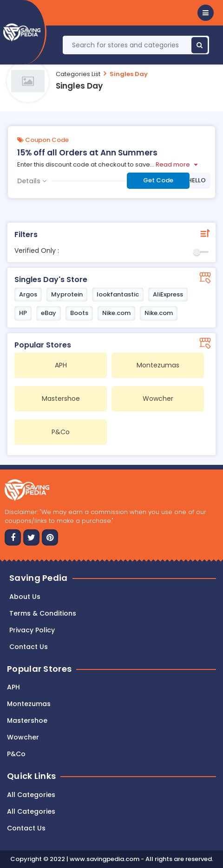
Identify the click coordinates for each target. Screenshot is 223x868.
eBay (49, 313)
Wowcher (23, 737)
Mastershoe (27, 720)
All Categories (31, 795)
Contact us (29, 647)
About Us (25, 597)
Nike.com (116, 313)
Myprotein (67, 294)
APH (13, 687)
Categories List (78, 74)
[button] (206, 13)
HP (23, 313)
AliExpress (168, 294)
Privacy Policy (32, 630)
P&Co (16, 754)
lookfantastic (118, 294)
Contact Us (26, 828)
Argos (28, 294)
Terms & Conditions (43, 613)
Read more (173, 164)
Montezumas (29, 704)
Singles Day (129, 74)
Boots (79, 313)
